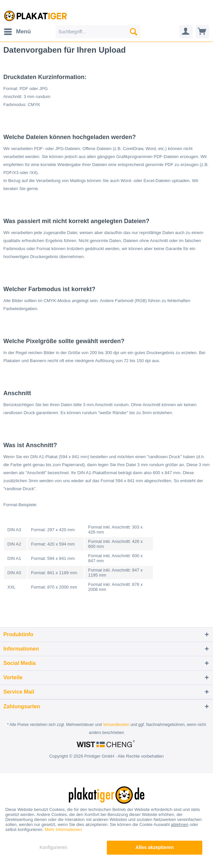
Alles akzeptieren (155, 847)
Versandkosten (116, 725)
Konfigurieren (53, 847)
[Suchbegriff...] (98, 32)
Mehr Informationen (63, 829)
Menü (17, 31)
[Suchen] (134, 32)
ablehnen (180, 824)
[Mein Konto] (186, 32)
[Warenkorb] (202, 32)
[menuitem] (17, 32)
